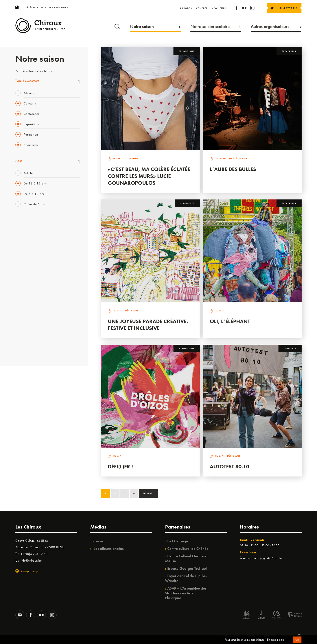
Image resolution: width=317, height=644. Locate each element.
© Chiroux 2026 (231, 636)
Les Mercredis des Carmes (32, 242)
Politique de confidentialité (261, 636)
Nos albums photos (108, 549)
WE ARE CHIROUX (28, 342)
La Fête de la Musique (30, 233)
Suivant (149, 493)
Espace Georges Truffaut (187, 568)
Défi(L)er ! (120, 466)
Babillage (22, 261)
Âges (19, 161)
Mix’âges (21, 251)
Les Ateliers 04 (25, 288)
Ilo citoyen (22, 315)
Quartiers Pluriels (26, 306)
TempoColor (23, 324)
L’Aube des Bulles (233, 169)
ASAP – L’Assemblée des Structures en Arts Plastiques (186, 593)
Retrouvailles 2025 (28, 351)
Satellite (21, 270)
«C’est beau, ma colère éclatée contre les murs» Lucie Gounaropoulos (149, 176)
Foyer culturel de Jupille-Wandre (186, 578)
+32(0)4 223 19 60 (34, 554)
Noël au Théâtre (26, 333)
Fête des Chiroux (26, 224)
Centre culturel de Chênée (188, 549)
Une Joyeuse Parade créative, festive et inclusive (148, 325)
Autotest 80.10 (229, 466)
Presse (98, 541)
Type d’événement (27, 81)
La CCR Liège (178, 541)
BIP (18, 279)
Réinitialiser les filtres (34, 71)
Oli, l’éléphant (230, 321)
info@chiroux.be (31, 560)
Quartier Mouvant (27, 297)
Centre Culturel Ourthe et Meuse (186, 558)
